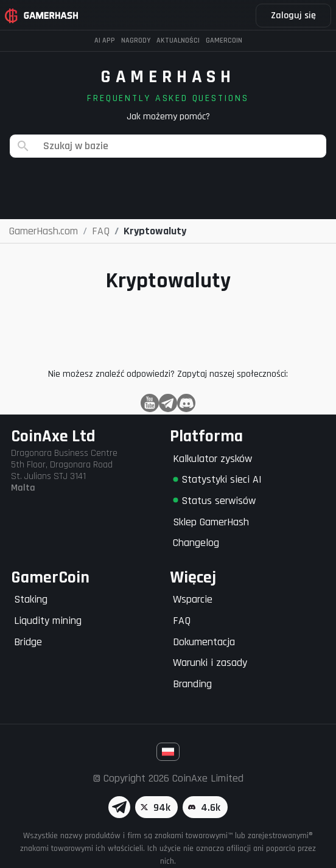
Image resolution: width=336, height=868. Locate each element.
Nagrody (136, 40)
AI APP (105, 40)
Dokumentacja (204, 642)
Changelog (196, 543)
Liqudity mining (48, 621)
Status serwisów (214, 501)
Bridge (28, 642)
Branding (192, 684)
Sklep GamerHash (211, 522)
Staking (31, 599)
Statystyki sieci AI (217, 479)
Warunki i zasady (210, 663)
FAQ (182, 621)
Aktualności (178, 40)
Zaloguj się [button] (293, 16)
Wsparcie (193, 599)
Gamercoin (224, 40)
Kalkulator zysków (212, 459)
